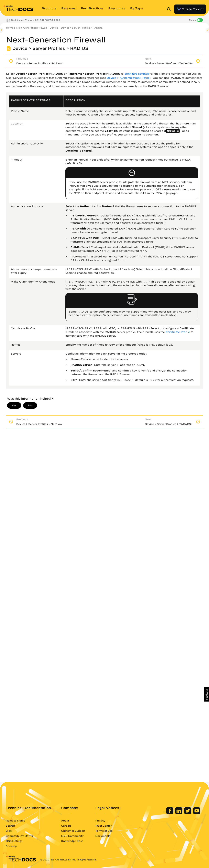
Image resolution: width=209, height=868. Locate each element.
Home (10, 28)
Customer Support (73, 831)
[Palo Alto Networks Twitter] (188, 813)
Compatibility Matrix (19, 836)
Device (54, 28)
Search (10, 826)
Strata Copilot (190, 9)
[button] (206, 694)
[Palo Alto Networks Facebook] (170, 813)
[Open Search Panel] (170, 9)
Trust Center (103, 826)
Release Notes (15, 820)
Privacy (100, 820)
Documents (103, 836)
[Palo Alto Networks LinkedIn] (179, 813)
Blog (9, 831)
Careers (66, 826)
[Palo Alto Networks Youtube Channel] (197, 813)
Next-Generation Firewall (32, 28)
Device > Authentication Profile (128, 78)
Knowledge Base (72, 841)
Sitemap (11, 846)
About (65, 820)
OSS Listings (14, 841)
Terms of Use (104, 831)
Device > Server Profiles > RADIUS (82, 28)
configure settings (137, 74)
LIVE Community (72, 836)
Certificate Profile (178, 332)
